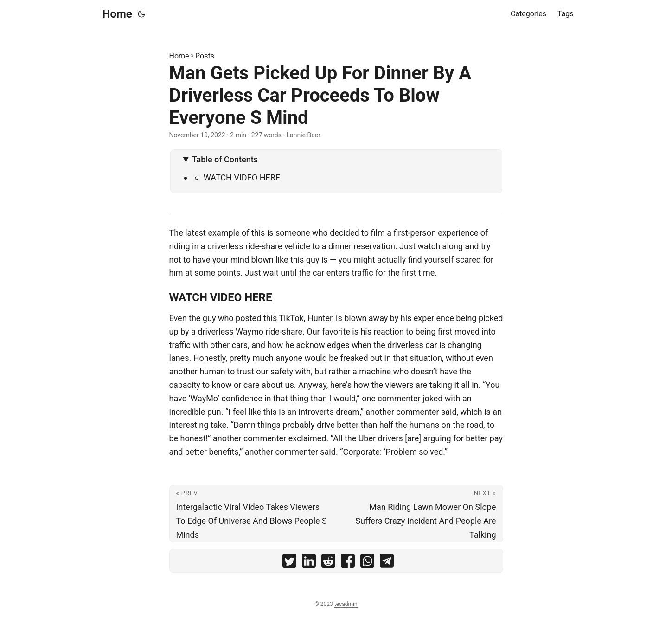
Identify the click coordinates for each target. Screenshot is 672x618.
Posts (205, 56)
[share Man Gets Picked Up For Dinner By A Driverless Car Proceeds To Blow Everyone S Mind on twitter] (289, 563)
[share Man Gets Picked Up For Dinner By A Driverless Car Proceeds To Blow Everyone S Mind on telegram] (387, 563)
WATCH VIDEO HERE (242, 177)
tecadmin (346, 604)
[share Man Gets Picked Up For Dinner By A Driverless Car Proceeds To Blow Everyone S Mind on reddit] (328, 563)
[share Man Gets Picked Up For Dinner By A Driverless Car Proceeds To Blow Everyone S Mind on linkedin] (309, 563)
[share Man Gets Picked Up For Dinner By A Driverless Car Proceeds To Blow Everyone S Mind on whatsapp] (367, 563)
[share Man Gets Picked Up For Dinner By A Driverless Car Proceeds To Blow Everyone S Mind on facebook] (348, 563)
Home (117, 14)
